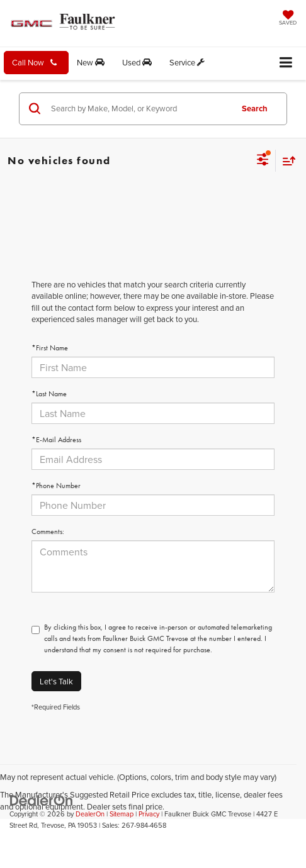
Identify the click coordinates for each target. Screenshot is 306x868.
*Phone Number (56, 486)
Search (255, 108)
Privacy (149, 814)
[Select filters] (263, 161)
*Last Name (49, 394)
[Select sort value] (286, 161)
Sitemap (122, 814)
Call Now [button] (34, 62)
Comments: (48, 531)
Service (187, 62)
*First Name (50, 348)
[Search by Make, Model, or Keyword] (139, 109)
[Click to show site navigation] (286, 63)
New (91, 62)
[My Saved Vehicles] (288, 19)
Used (137, 62)
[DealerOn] (42, 799)
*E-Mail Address (56, 440)
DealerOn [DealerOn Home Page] (90, 814)
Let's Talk (56, 681)
